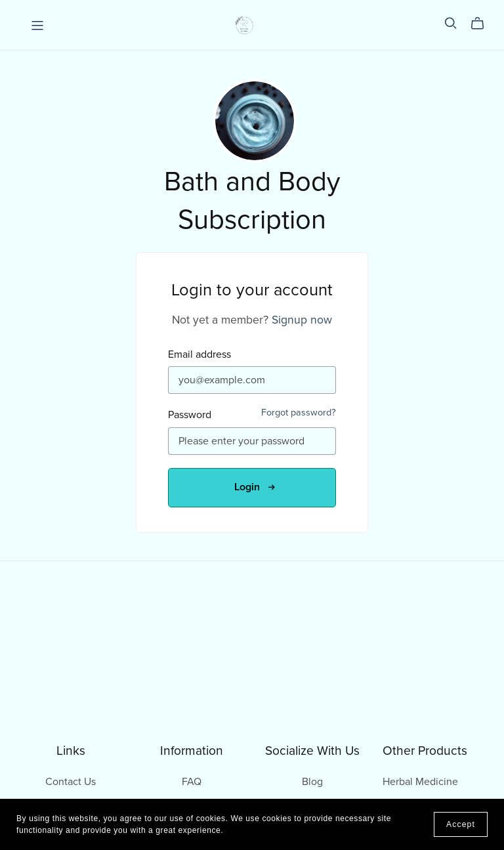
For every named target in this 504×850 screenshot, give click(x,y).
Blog (312, 782)
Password (190, 415)
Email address (199, 355)
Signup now (302, 320)
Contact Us (71, 782)
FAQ (192, 782)
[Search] (451, 23)
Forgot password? (299, 413)
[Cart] (483, 24)
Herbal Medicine (420, 782)
